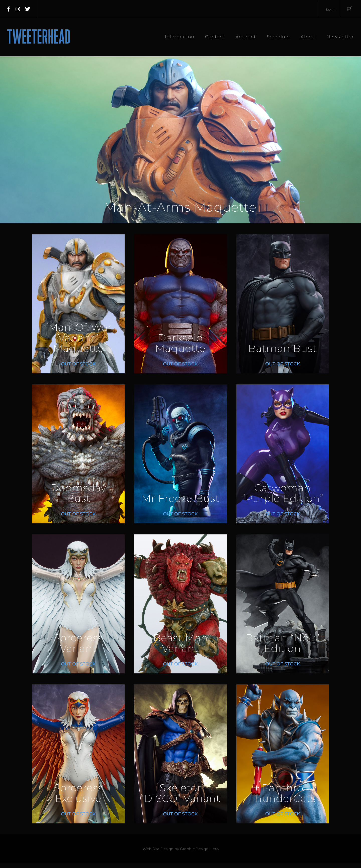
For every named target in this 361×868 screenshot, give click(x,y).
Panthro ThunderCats (283, 793)
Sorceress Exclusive (78, 793)
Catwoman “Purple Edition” (283, 493)
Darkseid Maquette (180, 343)
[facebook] (9, 8)
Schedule (278, 37)
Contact (215, 37)
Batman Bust (283, 348)
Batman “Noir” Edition (283, 643)
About (308, 37)
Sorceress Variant (78, 643)
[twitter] (28, 8)
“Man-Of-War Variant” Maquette (78, 338)
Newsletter (340, 37)
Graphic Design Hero (199, 849)
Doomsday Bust (78, 493)
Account (246, 37)
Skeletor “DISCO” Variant (180, 793)
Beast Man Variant (180, 643)
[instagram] (18, 8)
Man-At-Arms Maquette (180, 207)
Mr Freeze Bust (180, 498)
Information (180, 37)
